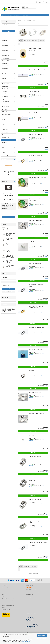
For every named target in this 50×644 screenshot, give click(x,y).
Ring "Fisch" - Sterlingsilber (35, 392)
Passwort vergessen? (6, 36)
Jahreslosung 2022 (6, 61)
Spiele (3, 148)
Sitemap (4, 301)
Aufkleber (4, 79)
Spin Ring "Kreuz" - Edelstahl (35, 478)
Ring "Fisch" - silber (33, 435)
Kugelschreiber (5, 122)
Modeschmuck (5, 130)
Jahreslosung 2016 (6, 46)
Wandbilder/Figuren (6, 155)
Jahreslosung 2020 (6, 56)
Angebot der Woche (26, 15)
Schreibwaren (5, 143)
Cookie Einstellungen (6, 610)
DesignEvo (34, 614)
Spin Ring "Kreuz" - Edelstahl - (36, 135)
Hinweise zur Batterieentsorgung (8, 606)
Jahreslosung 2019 (6, 53)
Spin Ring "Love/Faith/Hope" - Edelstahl (38, 543)
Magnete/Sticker (5, 99)
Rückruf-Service (5, 603)
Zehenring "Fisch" (33, 113)
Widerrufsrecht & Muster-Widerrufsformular (10, 601)
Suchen (9, 289)
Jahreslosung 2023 (6, 64)
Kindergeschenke (5, 97)
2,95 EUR (9, 177)
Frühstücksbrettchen (6, 89)
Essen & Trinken (5, 110)
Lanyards (4, 125)
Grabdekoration (5, 112)
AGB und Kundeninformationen (8, 590)
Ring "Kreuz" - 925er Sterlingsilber (36, 414)
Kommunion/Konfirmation (7, 115)
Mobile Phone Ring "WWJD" (35, 49)
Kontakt (3, 597)
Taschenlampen (5, 150)
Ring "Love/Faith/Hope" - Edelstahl (37, 328)
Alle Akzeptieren (42, 635)
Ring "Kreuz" (32, 371)
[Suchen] (35, 7)
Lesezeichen (4, 127)
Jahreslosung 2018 (6, 51)
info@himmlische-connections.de (35, 597)
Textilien (4, 153)
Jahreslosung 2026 (6, 71)
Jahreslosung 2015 (6, 43)
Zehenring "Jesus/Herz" (34, 92)
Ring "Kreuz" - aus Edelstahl (35, 264)
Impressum (4, 592)
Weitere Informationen (42, 638)
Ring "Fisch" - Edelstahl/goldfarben (37, 156)
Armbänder (4, 76)
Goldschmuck (5, 135)
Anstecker (4, 74)
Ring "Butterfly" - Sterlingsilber (36, 221)
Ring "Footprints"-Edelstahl (35, 500)
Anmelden (9, 32)
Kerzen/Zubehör (5, 87)
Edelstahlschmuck (5, 138)
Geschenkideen (5, 94)
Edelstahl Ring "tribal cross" (35, 242)
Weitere (34, 15)
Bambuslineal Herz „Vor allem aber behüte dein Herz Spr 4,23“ (9, 173)
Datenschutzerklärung (26, 642)
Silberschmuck (5, 133)
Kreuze (3, 120)
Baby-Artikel (4, 81)
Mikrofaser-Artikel (5, 102)
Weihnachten (17, 15)
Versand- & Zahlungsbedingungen (8, 599)
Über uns (4, 608)
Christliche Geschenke (7, 15)
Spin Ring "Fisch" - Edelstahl (35, 457)
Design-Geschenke (6, 84)
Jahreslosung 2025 (6, 69)
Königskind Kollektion (6, 117)
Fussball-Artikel (5, 92)
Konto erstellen (5, 34)
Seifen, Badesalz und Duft (7, 145)
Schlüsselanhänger (6, 107)
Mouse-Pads (4, 104)
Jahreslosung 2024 (6, 66)
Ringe (3, 140)
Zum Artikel (33, 66)
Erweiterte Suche (9, 292)
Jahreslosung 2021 (6, 59)
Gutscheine (4, 595)
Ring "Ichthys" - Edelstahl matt (36, 350)
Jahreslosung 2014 (6, 41)
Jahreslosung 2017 (6, 48)
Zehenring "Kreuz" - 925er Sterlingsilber (38, 70)
